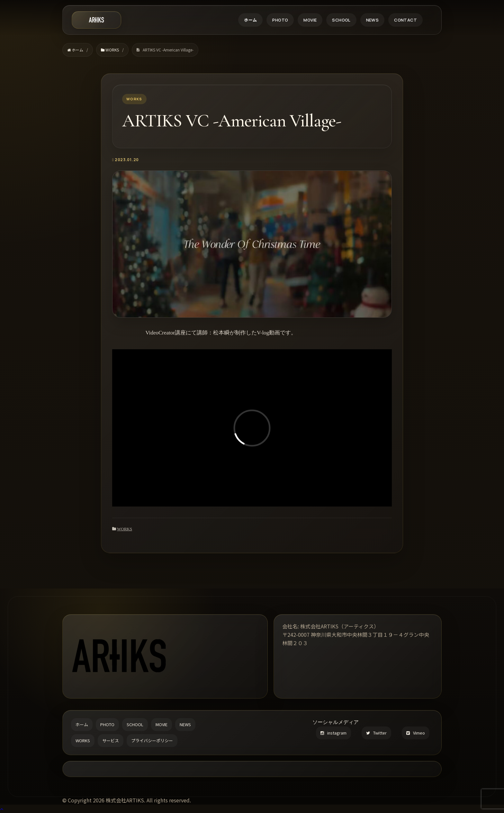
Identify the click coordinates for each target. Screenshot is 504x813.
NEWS (373, 20)
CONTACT (405, 20)
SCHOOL (341, 20)
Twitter (376, 733)
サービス (111, 740)
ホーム (250, 20)
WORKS (125, 529)
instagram (333, 733)
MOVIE (310, 20)
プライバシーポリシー (152, 740)
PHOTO (280, 20)
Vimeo (416, 733)
